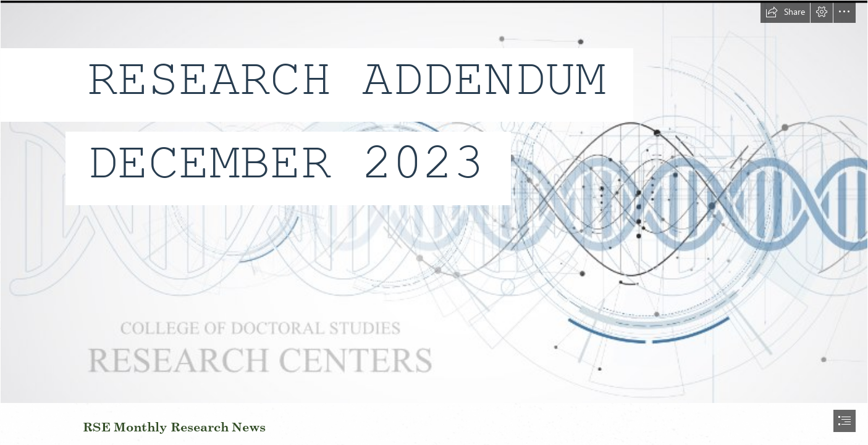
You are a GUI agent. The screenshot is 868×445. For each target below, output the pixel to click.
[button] (785, 12)
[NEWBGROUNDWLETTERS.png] (434, 202)
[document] (434, 222)
